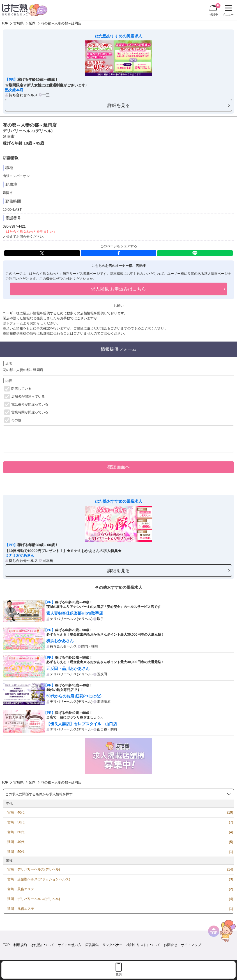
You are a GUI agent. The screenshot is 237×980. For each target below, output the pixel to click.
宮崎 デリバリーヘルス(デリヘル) (34, 869)
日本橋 (48, 561)
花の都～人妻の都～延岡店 (61, 23)
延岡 (32, 23)
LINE (195, 253)
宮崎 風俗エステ (21, 889)
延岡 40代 (16, 842)
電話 (119, 975)
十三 (46, 95)
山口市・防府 (107, 729)
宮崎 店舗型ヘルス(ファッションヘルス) (39, 879)
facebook (119, 253)
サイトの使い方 (70, 945)
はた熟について (42, 945)
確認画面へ (119, 467)
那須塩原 (104, 702)
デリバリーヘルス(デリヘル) (28, 131)
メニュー (227, 11)
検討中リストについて (143, 945)
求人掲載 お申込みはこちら (118, 289)
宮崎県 (19, 23)
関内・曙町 (90, 646)
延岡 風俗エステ (21, 909)
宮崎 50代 (16, 822)
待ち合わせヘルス (23, 95)
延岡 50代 (16, 852)
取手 (100, 619)
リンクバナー (112, 945)
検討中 (215, 10)
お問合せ (171, 945)
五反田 (102, 674)
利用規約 (20, 945)
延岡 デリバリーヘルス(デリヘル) (34, 899)
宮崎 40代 (16, 812)
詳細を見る (119, 105)
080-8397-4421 (14, 226)
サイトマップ (191, 945)
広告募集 (92, 945)
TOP (5, 23)
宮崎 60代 (16, 832)
